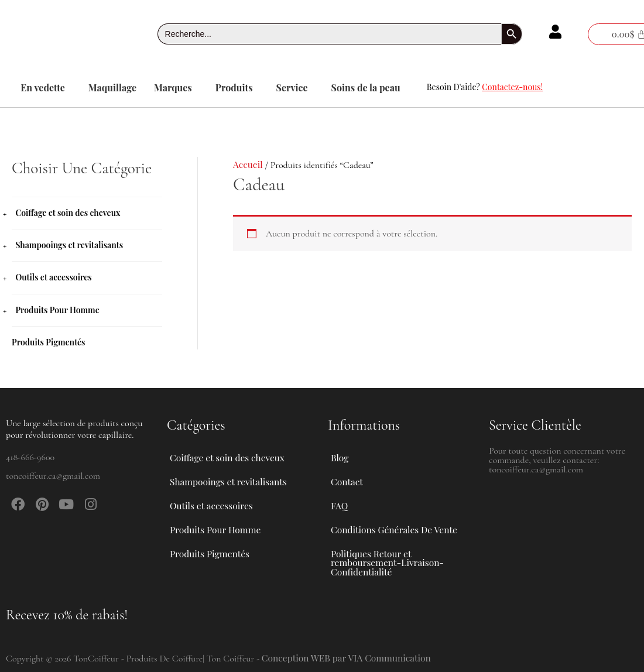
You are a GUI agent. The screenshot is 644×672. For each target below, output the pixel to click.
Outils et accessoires (53, 277)
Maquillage (112, 88)
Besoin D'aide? (485, 87)
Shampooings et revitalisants (69, 245)
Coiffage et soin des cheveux (68, 213)
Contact (347, 470)
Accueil (248, 164)
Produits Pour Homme (57, 309)
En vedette (43, 88)
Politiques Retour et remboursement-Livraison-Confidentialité (389, 560)
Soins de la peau (366, 88)
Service (292, 88)
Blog (340, 443)
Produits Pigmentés (49, 342)
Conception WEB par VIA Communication (349, 658)
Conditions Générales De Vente (396, 524)
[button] (46, 88)
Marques (173, 88)
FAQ (340, 497)
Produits (234, 88)
